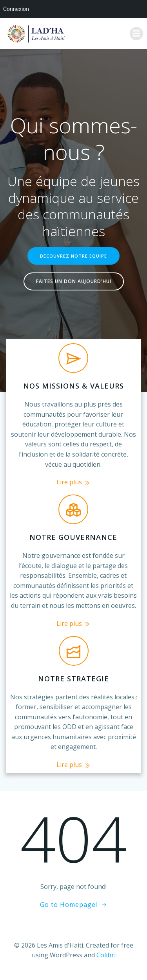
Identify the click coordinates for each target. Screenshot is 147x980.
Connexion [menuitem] (16, 9)
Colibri (106, 955)
